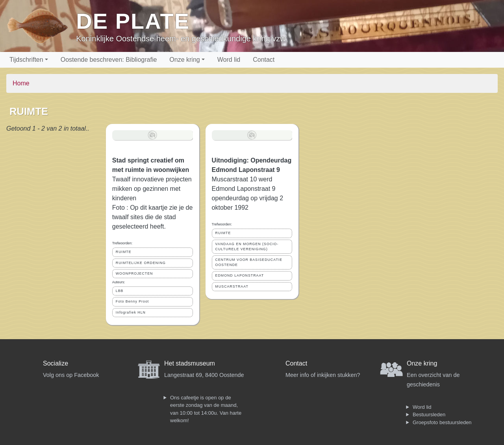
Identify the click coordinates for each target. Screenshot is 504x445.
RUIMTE (124, 252)
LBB (120, 291)
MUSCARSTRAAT (232, 286)
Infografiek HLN (131, 312)
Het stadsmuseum (190, 363)
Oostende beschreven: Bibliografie (109, 60)
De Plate (133, 21)
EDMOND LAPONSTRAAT (240, 275)
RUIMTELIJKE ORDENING (141, 263)
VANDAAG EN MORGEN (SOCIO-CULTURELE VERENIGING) (247, 247)
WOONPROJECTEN (134, 273)
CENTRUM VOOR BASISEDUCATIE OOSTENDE (249, 262)
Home (21, 83)
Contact (264, 60)
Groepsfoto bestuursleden (442, 422)
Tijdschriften (26, 60)
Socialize (56, 363)
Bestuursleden (429, 415)
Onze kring (184, 60)
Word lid (229, 60)
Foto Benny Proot (132, 301)
